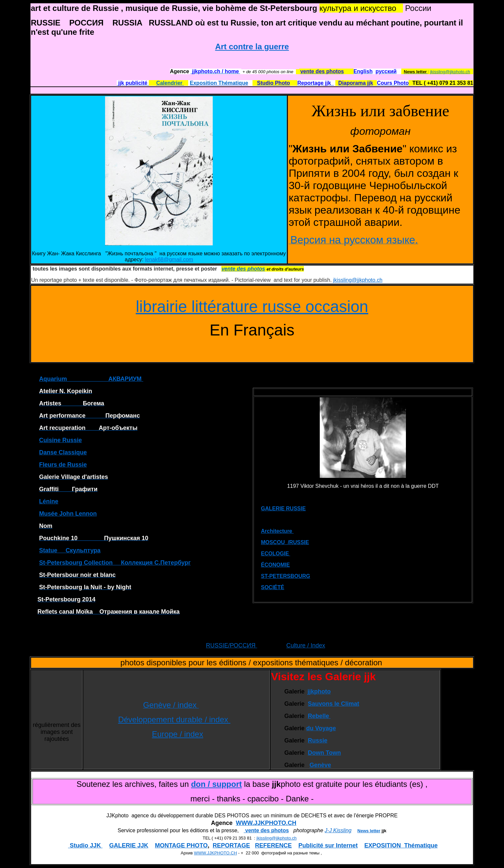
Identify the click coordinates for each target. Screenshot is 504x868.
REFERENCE (274, 845)
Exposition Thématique (219, 83)
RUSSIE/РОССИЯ (231, 645)
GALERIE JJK (129, 845)
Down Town (324, 753)
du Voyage (321, 728)
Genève (320, 765)
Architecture (278, 531)
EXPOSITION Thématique (401, 845)
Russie (318, 740)
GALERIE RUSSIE (283, 509)
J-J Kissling (338, 830)
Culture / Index (306, 645)
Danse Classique (63, 452)
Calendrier (170, 83)
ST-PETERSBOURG (286, 576)
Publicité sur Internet (328, 845)
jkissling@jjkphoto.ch (450, 72)
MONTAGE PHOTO (181, 845)
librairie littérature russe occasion (252, 306)
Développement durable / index (174, 719)
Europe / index (177, 734)
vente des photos (266, 830)
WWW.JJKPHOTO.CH (266, 823)
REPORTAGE (231, 845)
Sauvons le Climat (334, 704)
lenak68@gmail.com (169, 259)
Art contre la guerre (252, 47)
